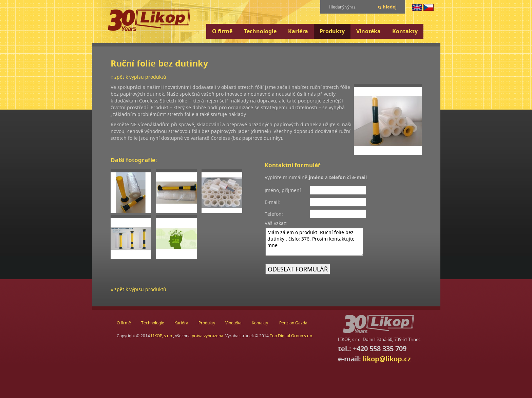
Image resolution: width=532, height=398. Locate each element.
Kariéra (298, 31)
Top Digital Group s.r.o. (291, 336)
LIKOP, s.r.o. (162, 336)
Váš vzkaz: (276, 223)
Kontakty (405, 31)
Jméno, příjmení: (283, 190)
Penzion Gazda (293, 323)
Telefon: (274, 214)
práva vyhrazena (207, 336)
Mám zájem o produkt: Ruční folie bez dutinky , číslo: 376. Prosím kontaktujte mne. (314, 242)
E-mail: (272, 202)
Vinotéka (368, 31)
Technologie (260, 31)
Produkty (332, 31)
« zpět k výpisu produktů (138, 77)
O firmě (222, 31)
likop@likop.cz (387, 359)
